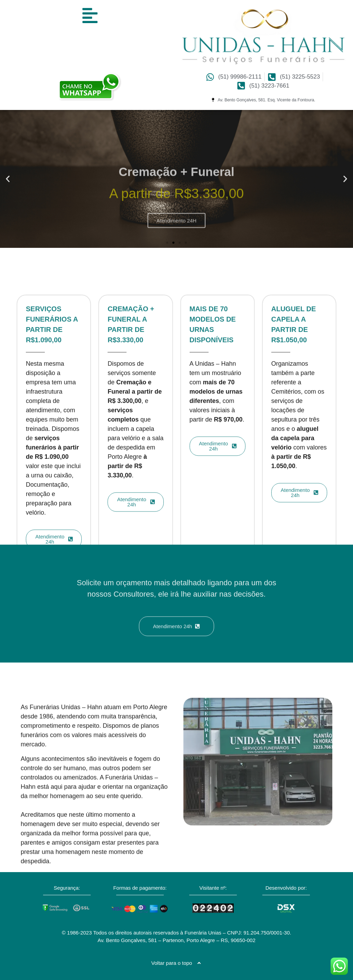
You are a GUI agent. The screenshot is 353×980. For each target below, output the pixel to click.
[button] (8, 179)
